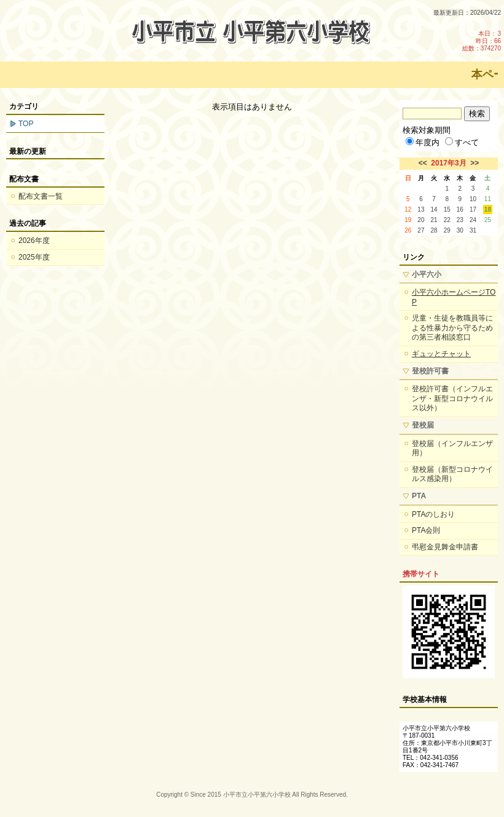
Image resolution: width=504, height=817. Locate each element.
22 (447, 220)
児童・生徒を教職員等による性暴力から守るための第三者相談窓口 (452, 328)
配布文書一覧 (41, 196)
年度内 (423, 142)
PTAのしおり (433, 514)
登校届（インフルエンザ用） (452, 448)
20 (421, 220)
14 (434, 209)
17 (473, 209)
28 (434, 230)
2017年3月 (448, 163)
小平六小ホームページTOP (454, 297)
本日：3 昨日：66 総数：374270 (482, 41)
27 (421, 230)
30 (460, 230)
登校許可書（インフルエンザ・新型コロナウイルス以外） (452, 398)
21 (434, 220)
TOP (26, 124)
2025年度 (34, 257)
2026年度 (34, 241)
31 (473, 230)
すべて (462, 142)
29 (447, 230)
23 (460, 220)
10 (473, 199)
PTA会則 (426, 530)
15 (447, 209)
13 (421, 209)
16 (460, 209)
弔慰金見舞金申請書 (445, 547)
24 (473, 220)
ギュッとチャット (441, 354)
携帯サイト (421, 574)
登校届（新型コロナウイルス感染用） (452, 474)
